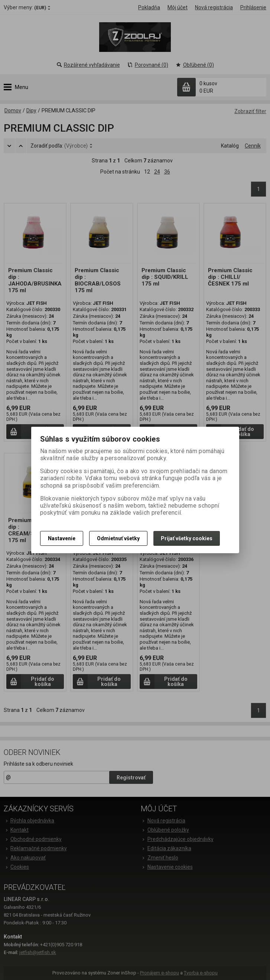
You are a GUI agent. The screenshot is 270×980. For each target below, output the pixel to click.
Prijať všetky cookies (187, 538)
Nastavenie (62, 538)
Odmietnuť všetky (118, 538)
